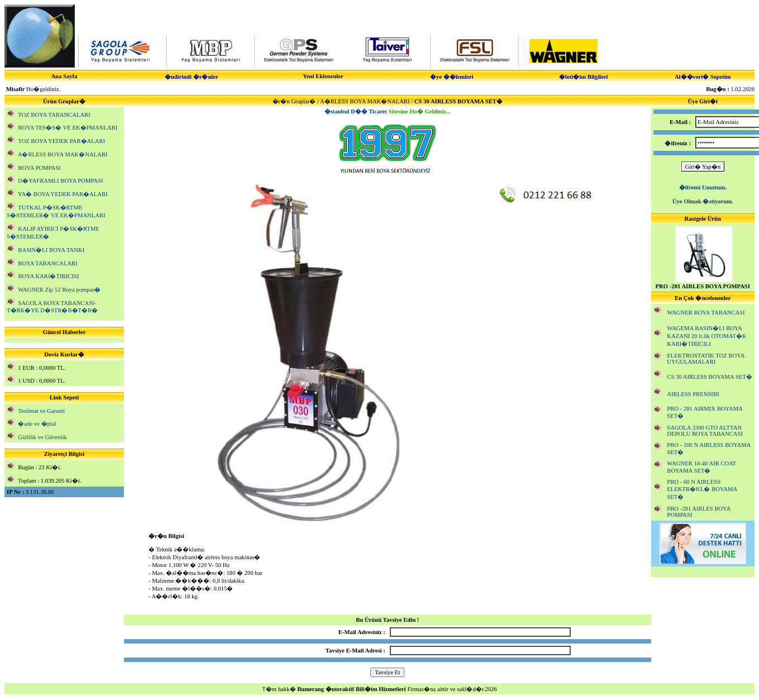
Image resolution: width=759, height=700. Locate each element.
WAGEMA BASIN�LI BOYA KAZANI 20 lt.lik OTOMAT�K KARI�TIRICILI (707, 336)
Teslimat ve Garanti (41, 411)
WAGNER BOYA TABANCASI (706, 313)
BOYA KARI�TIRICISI (48, 276)
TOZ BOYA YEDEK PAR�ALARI (61, 141)
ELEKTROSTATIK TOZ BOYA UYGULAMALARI (705, 359)
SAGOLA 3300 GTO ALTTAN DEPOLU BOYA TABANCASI (705, 431)
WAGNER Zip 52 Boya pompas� (59, 290)
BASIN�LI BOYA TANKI (51, 250)
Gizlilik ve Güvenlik (42, 437)
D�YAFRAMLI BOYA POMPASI (60, 181)
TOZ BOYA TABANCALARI (54, 115)
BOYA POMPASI (39, 168)
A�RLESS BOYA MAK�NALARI (63, 154)
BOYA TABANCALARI (47, 263)
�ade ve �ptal (37, 424)
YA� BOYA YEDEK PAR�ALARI (63, 194)
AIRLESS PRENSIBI (693, 394)
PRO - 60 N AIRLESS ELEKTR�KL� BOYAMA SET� (702, 489)
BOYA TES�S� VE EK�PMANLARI (68, 128)
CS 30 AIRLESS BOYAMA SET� (710, 377)
